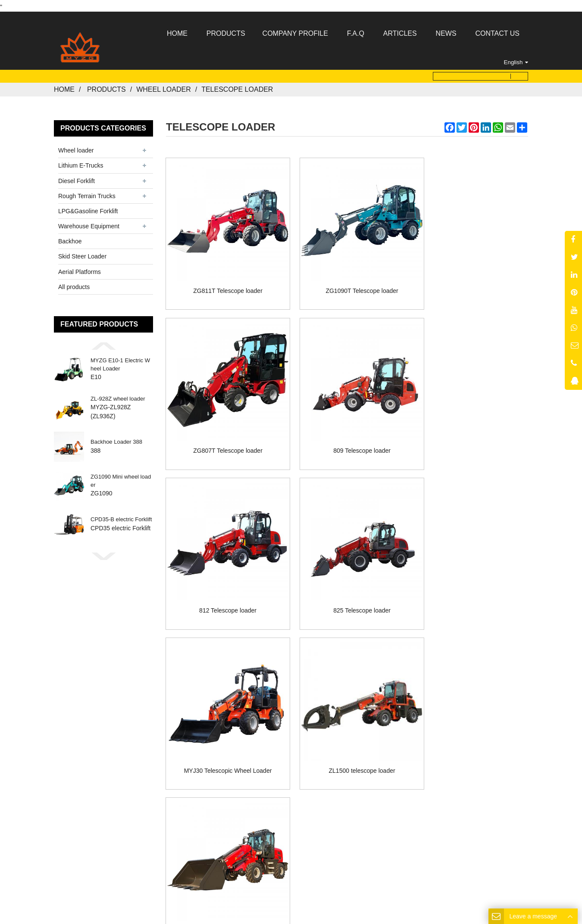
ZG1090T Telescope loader (347, 277)
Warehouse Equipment (89, 224)
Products (106, 87)
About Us (241, 738)
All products (74, 284)
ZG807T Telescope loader (471, 277)
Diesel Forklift (77, 178)
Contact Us (367, 738)
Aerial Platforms (80, 269)
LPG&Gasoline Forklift (88, 208)
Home (64, 87)
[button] (103, 343)
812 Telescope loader (347, 427)
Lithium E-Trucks (81, 163)
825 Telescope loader (471, 427)
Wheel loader (164, 87)
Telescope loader (237, 87)
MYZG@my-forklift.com (303, 794)
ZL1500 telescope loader (347, 577)
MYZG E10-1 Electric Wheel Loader (120, 362)
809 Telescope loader (223, 427)
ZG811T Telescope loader (223, 277)
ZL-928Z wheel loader (118, 396)
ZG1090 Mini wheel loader (121, 478)
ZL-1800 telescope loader (471, 577)
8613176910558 (312, 783)
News (324, 738)
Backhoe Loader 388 (116, 439)
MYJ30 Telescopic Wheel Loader (223, 577)
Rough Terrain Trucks (87, 193)
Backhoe (70, 239)
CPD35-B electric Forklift (121, 517)
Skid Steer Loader (82, 254)
